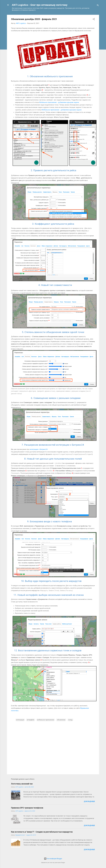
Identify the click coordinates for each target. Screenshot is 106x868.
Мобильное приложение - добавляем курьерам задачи (59, 102)
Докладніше (89, 801)
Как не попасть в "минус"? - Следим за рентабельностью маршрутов (42, 832)
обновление (61, 720)
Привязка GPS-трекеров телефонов (27, 808)
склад (70, 720)
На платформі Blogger (53, 859)
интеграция (20, 720)
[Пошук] (98, 6)
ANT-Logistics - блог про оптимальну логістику (40, 5)
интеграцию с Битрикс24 (39, 449)
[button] (94, 19)
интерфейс (31, 720)
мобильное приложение (46, 720)
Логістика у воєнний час (22, 784)
